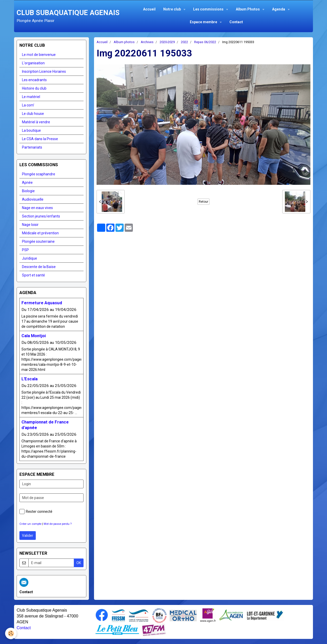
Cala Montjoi (34, 336)
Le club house (33, 114)
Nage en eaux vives (37, 208)
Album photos (124, 42)
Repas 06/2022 (205, 42)
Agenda (279, 9)
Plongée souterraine (38, 241)
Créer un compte (30, 524)
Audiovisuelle (33, 199)
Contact (236, 22)
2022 (184, 42)
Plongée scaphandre (39, 174)
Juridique (30, 258)
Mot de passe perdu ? (58, 524)
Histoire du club (34, 88)
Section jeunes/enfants (41, 216)
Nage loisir (30, 225)
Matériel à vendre (36, 122)
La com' (28, 105)
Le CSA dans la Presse (40, 139)
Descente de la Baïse (39, 267)
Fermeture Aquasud (42, 303)
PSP (25, 250)
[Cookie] (11, 633)
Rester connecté (36, 512)
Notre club (172, 9)
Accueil (149, 9)
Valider (28, 536)
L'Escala (30, 379)
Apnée (27, 183)
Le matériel (31, 97)
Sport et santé (33, 275)
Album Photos (248, 9)
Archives (147, 42)
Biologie (28, 191)
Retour (203, 202)
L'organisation (33, 63)
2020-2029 (167, 42)
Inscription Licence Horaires (44, 71)
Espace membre (204, 22)
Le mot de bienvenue (39, 55)
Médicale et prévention (40, 233)
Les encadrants (34, 80)
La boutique (31, 130)
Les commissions (209, 9)
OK (79, 563)
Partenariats (32, 147)
